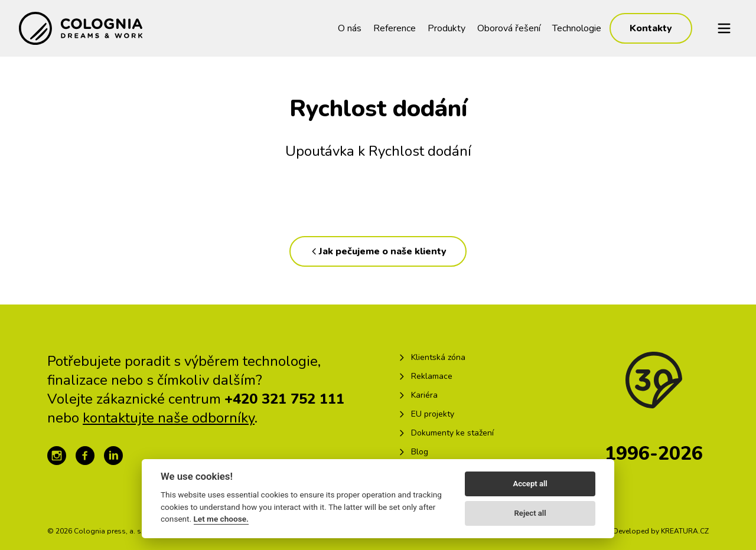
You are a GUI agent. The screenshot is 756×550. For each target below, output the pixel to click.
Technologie (577, 28)
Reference (395, 28)
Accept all (530, 484)
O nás (350, 28)
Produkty (447, 28)
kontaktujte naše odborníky (169, 418)
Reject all (530, 513)
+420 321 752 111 (284, 399)
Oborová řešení (509, 28)
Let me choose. (221, 519)
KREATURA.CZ (685, 531)
